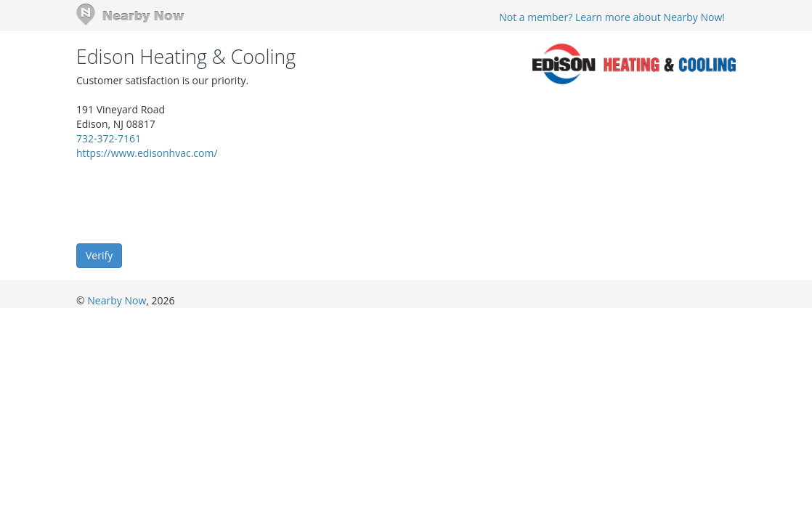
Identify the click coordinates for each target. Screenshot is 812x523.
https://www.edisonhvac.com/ (147, 153)
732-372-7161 (109, 138)
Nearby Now (117, 300)
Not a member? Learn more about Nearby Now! (612, 17)
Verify (99, 255)
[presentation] (187, 200)
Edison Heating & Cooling (186, 57)
